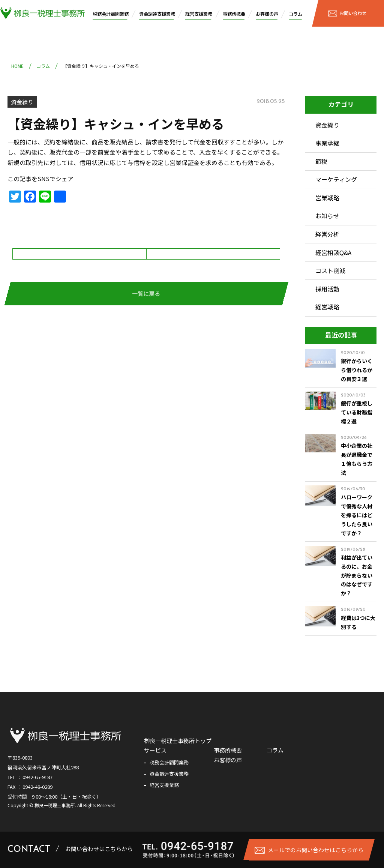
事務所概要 (234, 14)
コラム (295, 14)
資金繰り (22, 102)
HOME (17, 66)
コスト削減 (330, 270)
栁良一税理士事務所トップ (178, 741)
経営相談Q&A (333, 252)
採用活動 (327, 289)
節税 (321, 161)
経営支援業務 (199, 14)
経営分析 (327, 234)
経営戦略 (327, 307)
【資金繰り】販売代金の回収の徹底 (79, 268)
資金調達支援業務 (157, 14)
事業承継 (327, 143)
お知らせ (327, 216)
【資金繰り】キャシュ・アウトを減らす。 (209, 268)
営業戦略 (327, 198)
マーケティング (336, 179)
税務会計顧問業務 (111, 14)
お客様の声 (267, 14)
